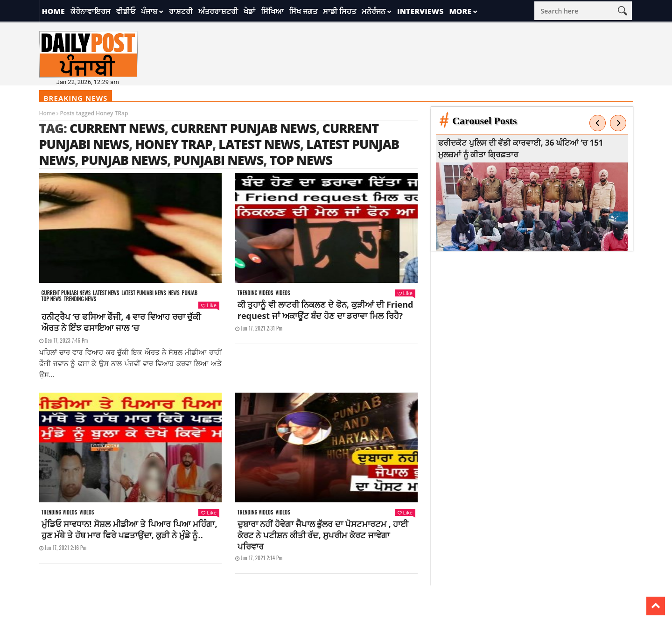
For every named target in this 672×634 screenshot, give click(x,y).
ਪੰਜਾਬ (149, 11)
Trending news (80, 299)
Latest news (106, 293)
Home (53, 11)
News (174, 293)
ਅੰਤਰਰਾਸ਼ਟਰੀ (218, 11)
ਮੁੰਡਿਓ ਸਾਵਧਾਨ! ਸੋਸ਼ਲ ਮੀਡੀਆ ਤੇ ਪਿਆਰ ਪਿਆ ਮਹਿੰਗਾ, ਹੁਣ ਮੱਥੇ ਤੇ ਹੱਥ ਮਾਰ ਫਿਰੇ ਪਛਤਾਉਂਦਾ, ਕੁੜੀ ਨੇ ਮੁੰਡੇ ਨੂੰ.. (129, 529)
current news (117, 128)
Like (209, 305)
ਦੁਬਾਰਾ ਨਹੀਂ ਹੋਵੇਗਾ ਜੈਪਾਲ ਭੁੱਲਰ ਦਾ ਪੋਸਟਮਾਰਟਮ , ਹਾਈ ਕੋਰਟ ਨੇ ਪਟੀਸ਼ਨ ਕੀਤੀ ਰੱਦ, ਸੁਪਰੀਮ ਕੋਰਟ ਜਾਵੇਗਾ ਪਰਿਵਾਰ (323, 535)
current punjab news (243, 128)
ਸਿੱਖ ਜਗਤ (303, 11)
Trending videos (255, 293)
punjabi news (219, 160)
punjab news (124, 160)
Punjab (190, 293)
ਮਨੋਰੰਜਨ (374, 11)
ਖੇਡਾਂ (249, 11)
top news (301, 160)
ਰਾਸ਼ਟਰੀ (181, 11)
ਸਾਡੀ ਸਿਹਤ (339, 11)
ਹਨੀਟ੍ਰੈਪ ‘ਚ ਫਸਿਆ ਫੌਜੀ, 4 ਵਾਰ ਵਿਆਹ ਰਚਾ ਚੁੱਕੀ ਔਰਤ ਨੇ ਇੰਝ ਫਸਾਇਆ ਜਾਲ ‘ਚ (121, 322)
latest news (259, 144)
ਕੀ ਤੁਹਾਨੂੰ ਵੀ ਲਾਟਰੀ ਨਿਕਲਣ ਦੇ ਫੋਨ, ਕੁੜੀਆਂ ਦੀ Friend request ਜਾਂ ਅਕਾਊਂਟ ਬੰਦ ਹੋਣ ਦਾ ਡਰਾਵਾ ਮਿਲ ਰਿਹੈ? (325, 310)
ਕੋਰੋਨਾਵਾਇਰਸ (91, 11)
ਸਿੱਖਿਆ (272, 11)
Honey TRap (174, 144)
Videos (283, 293)
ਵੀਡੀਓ (126, 11)
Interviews (420, 11)
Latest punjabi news (143, 293)
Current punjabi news (66, 293)
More (460, 11)
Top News (52, 299)
